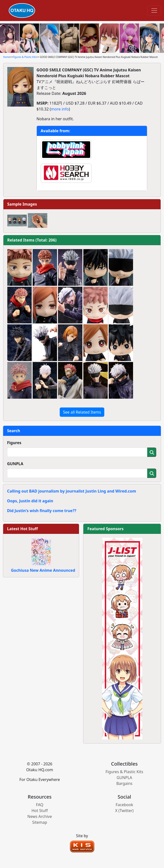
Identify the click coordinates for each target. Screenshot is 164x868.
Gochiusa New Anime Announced (43, 570)
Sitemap (40, 822)
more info (60, 109)
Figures (14, 443)
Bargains (124, 783)
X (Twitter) (125, 811)
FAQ (39, 805)
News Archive (40, 816)
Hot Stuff (40, 811)
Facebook (124, 805)
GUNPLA (15, 464)
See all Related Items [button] (82, 412)
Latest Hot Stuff (22, 529)
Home (7, 57)
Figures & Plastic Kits (25, 57)
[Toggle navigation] (154, 11)
